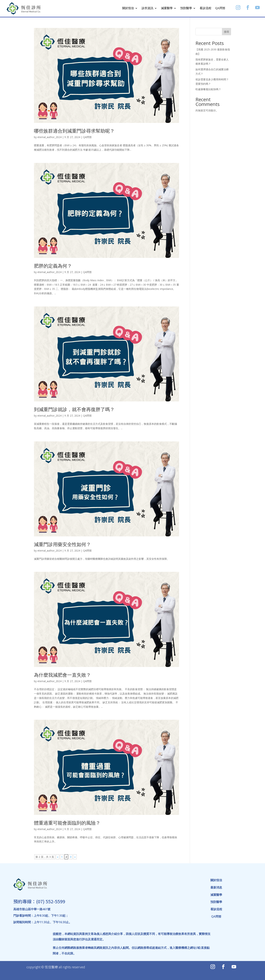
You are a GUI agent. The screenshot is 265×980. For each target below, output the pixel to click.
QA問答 (220, 8)
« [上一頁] (58, 857)
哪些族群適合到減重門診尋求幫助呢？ (74, 131)
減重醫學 (167, 8)
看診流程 (206, 8)
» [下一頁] (75, 857)
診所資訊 (147, 8)
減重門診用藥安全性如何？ (62, 544)
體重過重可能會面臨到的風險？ (67, 823)
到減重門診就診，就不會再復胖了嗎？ (74, 409)
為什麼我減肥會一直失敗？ (62, 675)
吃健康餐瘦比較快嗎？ (208, 89)
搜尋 (226, 32)
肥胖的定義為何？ (53, 266)
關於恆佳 (128, 8)
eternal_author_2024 (49, 137)
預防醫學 (186, 8)
